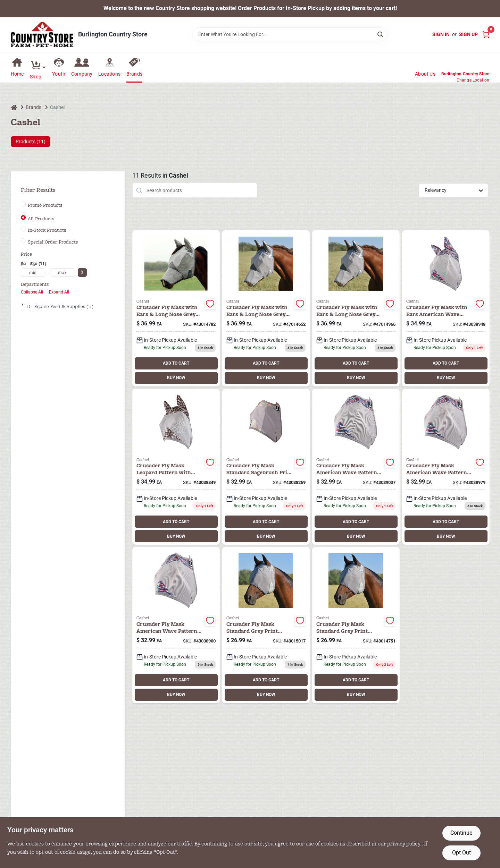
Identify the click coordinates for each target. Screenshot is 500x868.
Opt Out (461, 853)
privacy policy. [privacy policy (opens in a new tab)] (404, 844)
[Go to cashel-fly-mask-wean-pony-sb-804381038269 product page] (266, 467)
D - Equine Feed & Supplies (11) (60, 307)
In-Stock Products (47, 230)
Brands (134, 74)
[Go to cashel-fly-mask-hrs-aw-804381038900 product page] (176, 625)
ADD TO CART (176, 363)
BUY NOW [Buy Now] (176, 378)
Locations (109, 74)
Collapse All (32, 292)
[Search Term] (290, 34)
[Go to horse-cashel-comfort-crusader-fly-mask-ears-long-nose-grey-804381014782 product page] (176, 308)
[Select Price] (82, 273)
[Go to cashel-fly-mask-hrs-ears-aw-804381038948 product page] (446, 308)
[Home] (14, 107)
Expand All (59, 292)
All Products (41, 219)
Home (17, 74)
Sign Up (468, 34)
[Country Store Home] (42, 35)
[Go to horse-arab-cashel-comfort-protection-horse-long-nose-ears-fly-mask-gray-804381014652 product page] (266, 308)
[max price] (62, 273)
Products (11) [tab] (31, 142)
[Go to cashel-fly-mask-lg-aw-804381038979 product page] (446, 467)
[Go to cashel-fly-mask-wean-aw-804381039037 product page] (356, 467)
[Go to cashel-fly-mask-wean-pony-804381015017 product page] (266, 625)
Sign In (441, 34)
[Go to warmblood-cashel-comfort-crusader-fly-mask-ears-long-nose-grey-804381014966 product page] (356, 308)
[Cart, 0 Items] (486, 35)
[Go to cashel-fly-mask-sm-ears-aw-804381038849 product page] (176, 467)
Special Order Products (53, 242)
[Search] (381, 34)
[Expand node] (23, 305)
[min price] (33, 273)
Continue (461, 833)
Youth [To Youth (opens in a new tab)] (59, 74)
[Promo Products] (23, 204)
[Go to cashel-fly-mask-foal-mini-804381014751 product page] (356, 625)
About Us (425, 74)
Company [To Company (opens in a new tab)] (82, 74)
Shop (36, 77)
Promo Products (45, 205)
